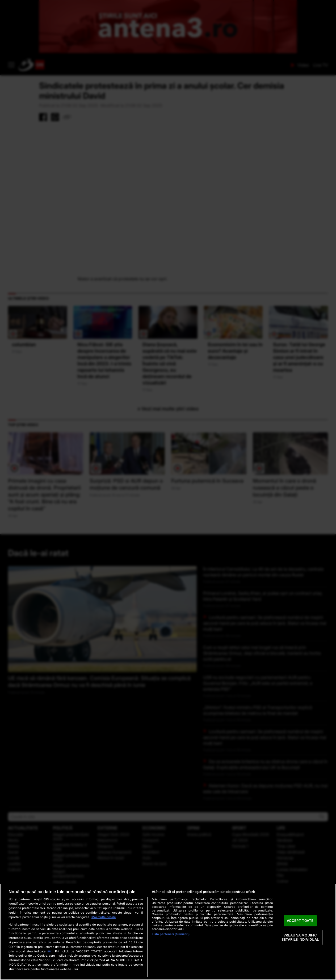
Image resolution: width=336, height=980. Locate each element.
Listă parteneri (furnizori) (171, 934)
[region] (168, 932)
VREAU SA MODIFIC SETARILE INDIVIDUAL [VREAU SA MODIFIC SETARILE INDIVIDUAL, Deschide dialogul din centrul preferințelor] (300, 937)
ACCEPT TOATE (300, 921)
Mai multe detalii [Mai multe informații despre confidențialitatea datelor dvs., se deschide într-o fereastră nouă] (104, 917)
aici (50, 951)
